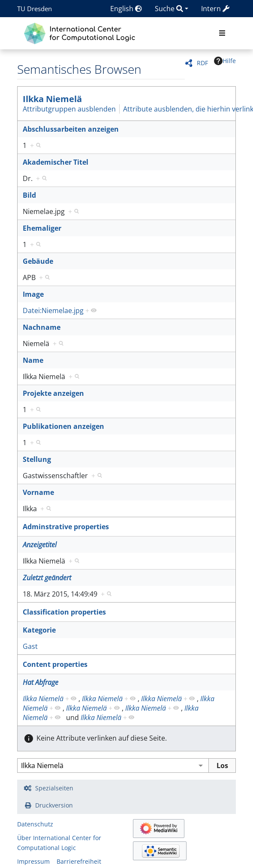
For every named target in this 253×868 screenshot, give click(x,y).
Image (33, 294)
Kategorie (39, 630)
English (126, 9)
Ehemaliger (42, 228)
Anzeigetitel (40, 545)
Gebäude (38, 261)
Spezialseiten (54, 788)
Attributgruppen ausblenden (69, 109)
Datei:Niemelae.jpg (53, 310)
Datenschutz (35, 824)
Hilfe (225, 61)
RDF (202, 63)
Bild (29, 195)
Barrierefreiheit (79, 861)
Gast (30, 646)
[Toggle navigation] (222, 33)
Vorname (38, 492)
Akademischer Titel (56, 162)
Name (33, 360)
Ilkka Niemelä (52, 99)
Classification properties (64, 612)
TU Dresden (35, 9)
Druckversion (54, 805)
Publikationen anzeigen (63, 426)
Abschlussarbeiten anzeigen (71, 129)
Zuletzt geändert (47, 578)
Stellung (37, 459)
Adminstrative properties (66, 527)
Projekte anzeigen (53, 393)
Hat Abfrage (41, 682)
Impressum (33, 861)
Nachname (42, 327)
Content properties (55, 664)
